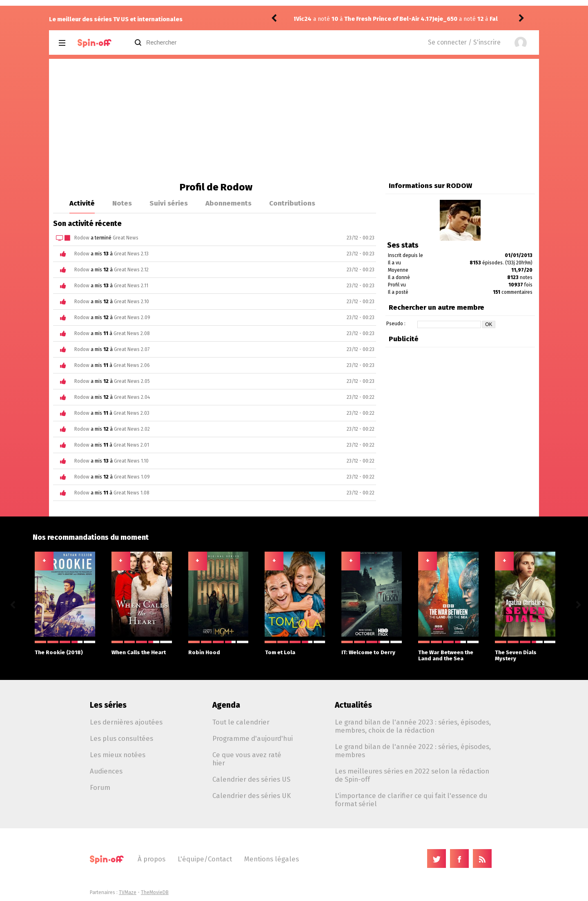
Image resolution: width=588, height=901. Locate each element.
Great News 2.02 (132, 429)
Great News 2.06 (132, 365)
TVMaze (128, 892)
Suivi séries (169, 203)
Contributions (292, 203)
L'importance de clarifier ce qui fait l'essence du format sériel (411, 800)
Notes (122, 203)
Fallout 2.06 (370, 19)
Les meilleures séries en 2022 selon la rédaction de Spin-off (412, 775)
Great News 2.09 (132, 317)
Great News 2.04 (132, 397)
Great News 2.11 (131, 286)
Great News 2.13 (131, 254)
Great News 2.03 (131, 413)
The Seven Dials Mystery (525, 651)
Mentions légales (272, 859)
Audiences (106, 771)
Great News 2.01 (131, 445)
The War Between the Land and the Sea (448, 651)
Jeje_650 (308, 19)
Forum (100, 787)
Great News (126, 238)
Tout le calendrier (241, 722)
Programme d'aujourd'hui (253, 738)
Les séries (108, 705)
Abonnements (228, 203)
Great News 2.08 (132, 333)
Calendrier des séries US (251, 779)
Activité (82, 203)
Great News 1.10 (131, 461)
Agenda (226, 705)
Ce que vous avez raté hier (247, 759)
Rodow (82, 238)
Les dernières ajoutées (126, 722)
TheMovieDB (155, 892)
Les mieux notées (118, 755)
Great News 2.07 (132, 349)
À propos (151, 859)
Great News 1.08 (131, 493)
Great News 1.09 (132, 477)
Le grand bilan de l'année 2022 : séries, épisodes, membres (413, 751)
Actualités (353, 705)
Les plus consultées (121, 738)
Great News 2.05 (132, 381)
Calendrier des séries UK (252, 796)
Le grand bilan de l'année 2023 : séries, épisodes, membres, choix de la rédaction (413, 726)
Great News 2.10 (131, 302)
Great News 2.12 (131, 270)
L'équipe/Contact (205, 859)
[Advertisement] (294, 120)
